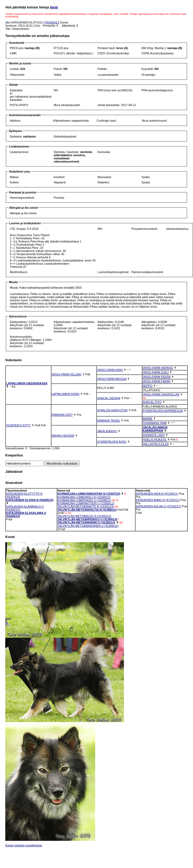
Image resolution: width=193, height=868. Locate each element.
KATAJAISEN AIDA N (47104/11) (157, 494)
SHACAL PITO (152, 402)
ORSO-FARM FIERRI (157, 381)
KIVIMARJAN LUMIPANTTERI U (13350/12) (86, 503)
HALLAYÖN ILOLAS (156, 444)
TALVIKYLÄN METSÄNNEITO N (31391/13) (86, 507)
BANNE (148, 418)
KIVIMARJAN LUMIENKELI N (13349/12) (84, 497)
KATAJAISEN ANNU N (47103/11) (158, 500)
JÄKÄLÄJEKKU (107, 431)
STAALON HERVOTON (112, 410)
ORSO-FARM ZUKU (156, 372)
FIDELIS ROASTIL (155, 440)
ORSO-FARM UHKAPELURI (161, 394)
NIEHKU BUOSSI (63, 436)
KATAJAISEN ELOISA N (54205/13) (30, 500)
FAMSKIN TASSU (108, 421)
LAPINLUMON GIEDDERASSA (27, 383)
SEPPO (148, 386)
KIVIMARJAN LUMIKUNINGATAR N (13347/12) (89, 494)
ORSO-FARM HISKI (110, 370)
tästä (54, 7)
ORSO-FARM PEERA (157, 377)
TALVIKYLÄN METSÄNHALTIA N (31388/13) (87, 510)
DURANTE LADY (154, 435)
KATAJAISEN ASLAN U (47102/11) (158, 506)
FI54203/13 (52, 22)
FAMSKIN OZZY (62, 415)
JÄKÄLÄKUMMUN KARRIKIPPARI (155, 429)
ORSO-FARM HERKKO (158, 368)
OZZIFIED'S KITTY (18, 425)
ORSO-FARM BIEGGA (112, 379)
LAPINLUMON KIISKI (66, 394)
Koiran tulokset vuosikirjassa (24, 845)
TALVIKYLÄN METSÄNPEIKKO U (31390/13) (87, 519)
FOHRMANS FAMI (155, 423)
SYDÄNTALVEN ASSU (112, 442)
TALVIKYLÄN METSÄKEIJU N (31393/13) (84, 516)
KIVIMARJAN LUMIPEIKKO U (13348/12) (84, 500)
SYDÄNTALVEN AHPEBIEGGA (163, 411)
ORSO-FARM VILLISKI (67, 374)
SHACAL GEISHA (109, 398)
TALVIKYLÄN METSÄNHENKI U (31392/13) (86, 522)
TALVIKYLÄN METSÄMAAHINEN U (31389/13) (88, 526)
